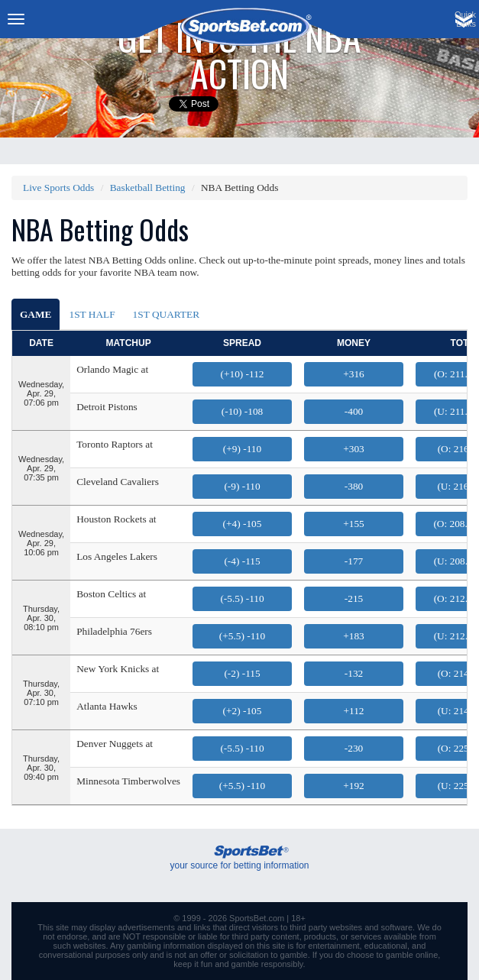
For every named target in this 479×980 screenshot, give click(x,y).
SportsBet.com (257, 918)
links (202, 927)
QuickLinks (465, 19)
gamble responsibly (267, 964)
